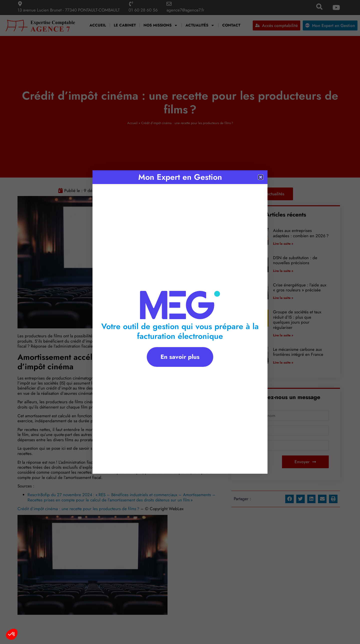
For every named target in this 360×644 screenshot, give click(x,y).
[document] (180, 322)
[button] (12, 634)
